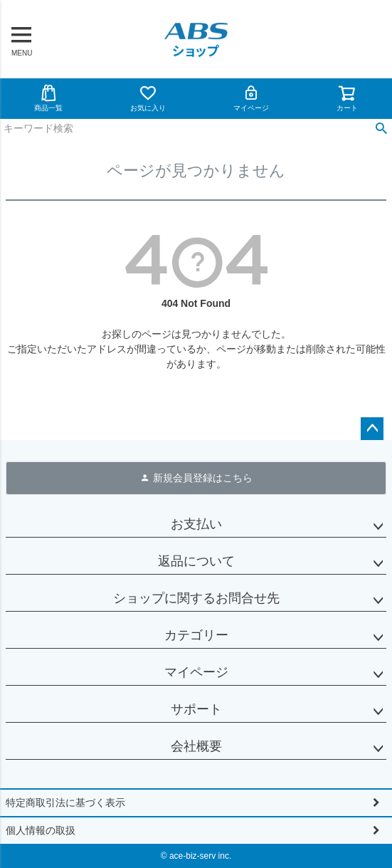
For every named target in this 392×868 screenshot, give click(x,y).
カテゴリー (196, 635)
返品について (196, 561)
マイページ (251, 98)
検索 (381, 129)
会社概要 (196, 746)
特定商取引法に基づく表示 (65, 802)
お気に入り (148, 98)
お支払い (196, 524)
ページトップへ (372, 429)
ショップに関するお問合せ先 (196, 598)
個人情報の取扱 (41, 830)
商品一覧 (48, 98)
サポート (196, 709)
